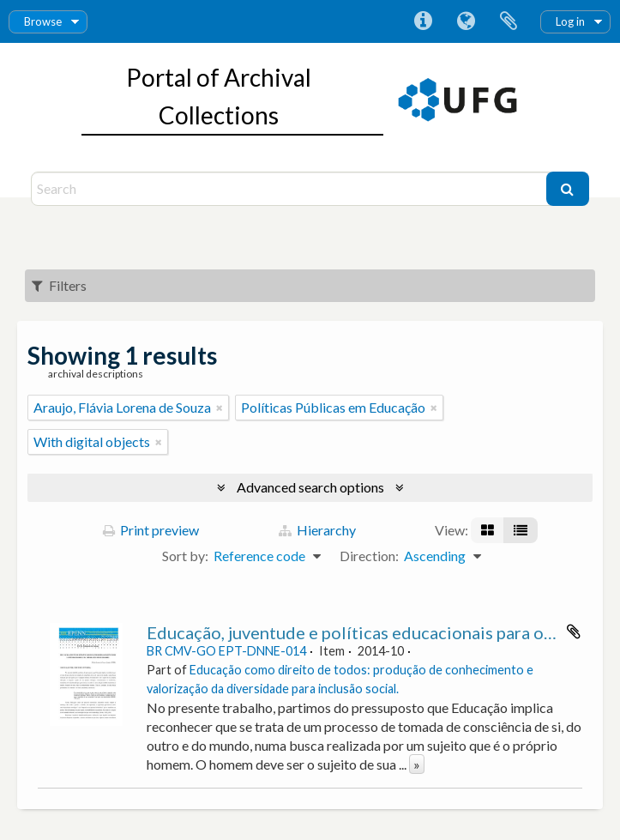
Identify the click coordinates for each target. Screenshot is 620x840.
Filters (59, 285)
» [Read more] (417, 764)
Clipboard (509, 21)
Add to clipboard (574, 632)
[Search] (291, 189)
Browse (43, 21)
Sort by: (185, 556)
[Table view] (521, 530)
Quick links (423, 21)
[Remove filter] (220, 408)
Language (466, 21)
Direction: (369, 556)
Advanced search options (310, 487)
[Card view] (488, 530)
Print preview (151, 530)
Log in (570, 21)
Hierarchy (317, 530)
